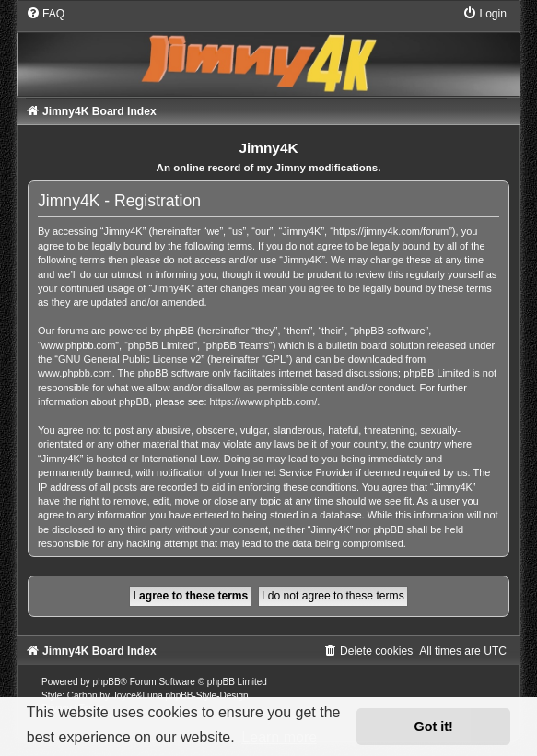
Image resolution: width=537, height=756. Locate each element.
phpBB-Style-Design (207, 696)
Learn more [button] (279, 737)
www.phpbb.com (75, 373)
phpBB (107, 682)
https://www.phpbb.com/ (264, 401)
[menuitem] (45, 14)
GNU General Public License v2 (129, 359)
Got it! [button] (434, 727)
